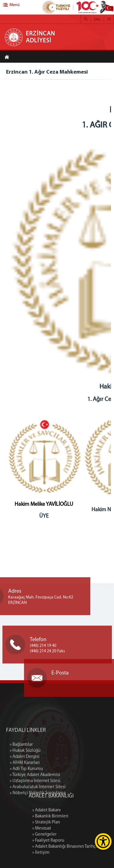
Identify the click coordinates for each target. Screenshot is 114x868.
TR (109, 20)
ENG (97, 20)
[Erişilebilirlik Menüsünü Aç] (103, 841)
